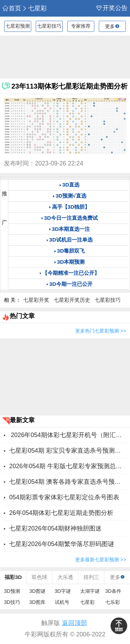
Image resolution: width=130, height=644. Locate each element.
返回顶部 (75, 623)
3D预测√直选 (71, 196)
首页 (12, 8)
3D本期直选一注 (71, 229)
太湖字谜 (90, 591)
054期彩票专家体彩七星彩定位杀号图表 (64, 497)
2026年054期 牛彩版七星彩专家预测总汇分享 (68, 466)
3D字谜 (63, 591)
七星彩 (34, 8)
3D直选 (71, 185)
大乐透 (65, 577)
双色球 (39, 577)
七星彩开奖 (36, 300)
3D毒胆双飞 (71, 251)
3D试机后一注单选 (71, 240)
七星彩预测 (18, 26)
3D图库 (37, 602)
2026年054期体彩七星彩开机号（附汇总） (68, 435)
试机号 (62, 602)
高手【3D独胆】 (71, 207)
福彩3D (13, 577)
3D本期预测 (71, 262)
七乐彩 (113, 602)
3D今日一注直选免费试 (71, 218)
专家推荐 (81, 26)
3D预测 (12, 591)
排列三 (91, 577)
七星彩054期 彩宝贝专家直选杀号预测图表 (68, 451)
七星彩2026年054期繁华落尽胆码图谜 (62, 544)
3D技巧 (12, 602)
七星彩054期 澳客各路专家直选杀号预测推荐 (68, 482)
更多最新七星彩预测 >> (101, 560)
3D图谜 (37, 591)
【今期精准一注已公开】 (71, 273)
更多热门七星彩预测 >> (101, 331)
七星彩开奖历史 (72, 300)
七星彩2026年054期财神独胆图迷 (55, 528)
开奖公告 (112, 8)
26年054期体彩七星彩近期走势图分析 (61, 513)
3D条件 (113, 591)
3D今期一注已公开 (71, 284)
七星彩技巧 (49, 26)
